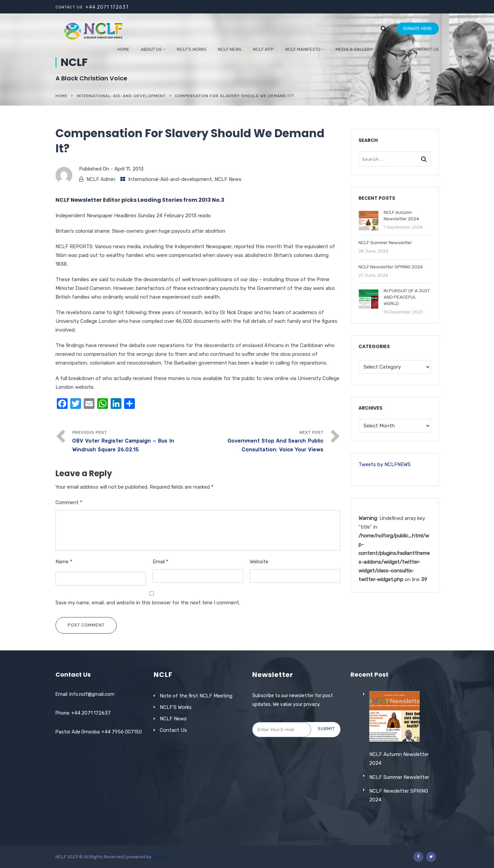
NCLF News (228, 179)
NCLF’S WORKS (192, 49)
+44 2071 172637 (107, 7)
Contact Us (426, 49)
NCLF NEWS (230, 49)
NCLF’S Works (176, 707)
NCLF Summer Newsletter (399, 796)
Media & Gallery (354, 49)
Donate (393, 49)
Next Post (261, 442)
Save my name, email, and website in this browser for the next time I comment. (148, 603)
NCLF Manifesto (303, 49)
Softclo (160, 857)
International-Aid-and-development (121, 96)
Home (123, 49)
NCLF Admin (101, 179)
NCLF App (263, 49)
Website (259, 562)
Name (64, 562)
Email (161, 562)
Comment (69, 502)
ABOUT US (151, 49)
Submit (326, 729)
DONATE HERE (418, 28)
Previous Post (135, 442)
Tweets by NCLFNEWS (385, 464)
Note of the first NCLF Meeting (196, 696)
